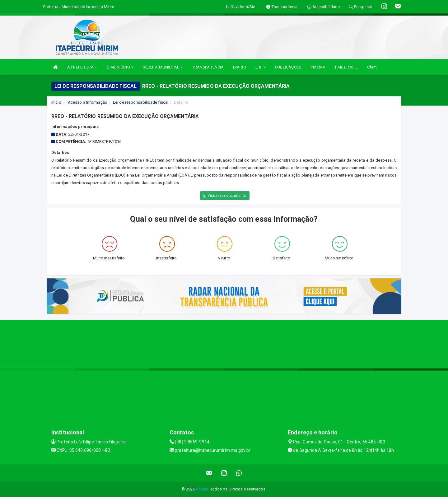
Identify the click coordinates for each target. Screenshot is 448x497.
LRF (261, 67)
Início (56, 102)
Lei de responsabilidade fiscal (141, 102)
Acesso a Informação (88, 102)
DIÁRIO (240, 67)
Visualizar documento (225, 196)
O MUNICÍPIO (120, 67)
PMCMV (318, 67)
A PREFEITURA (82, 67)
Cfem (372, 67)
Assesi (202, 489)
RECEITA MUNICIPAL (163, 67)
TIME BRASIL (346, 67)
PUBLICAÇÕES (288, 67)
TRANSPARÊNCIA (208, 67)
